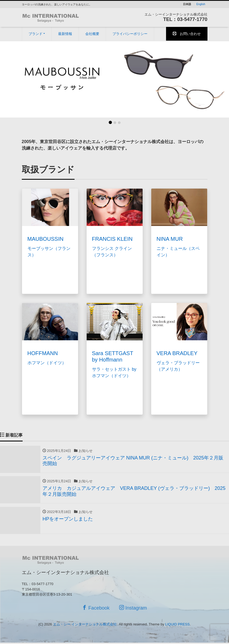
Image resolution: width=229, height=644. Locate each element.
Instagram (133, 611)
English (201, 4)
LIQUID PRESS (177, 627)
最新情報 (65, 34)
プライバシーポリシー (130, 34)
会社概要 (92, 34)
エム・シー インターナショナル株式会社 (85, 627)
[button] (17, 79)
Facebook (96, 611)
